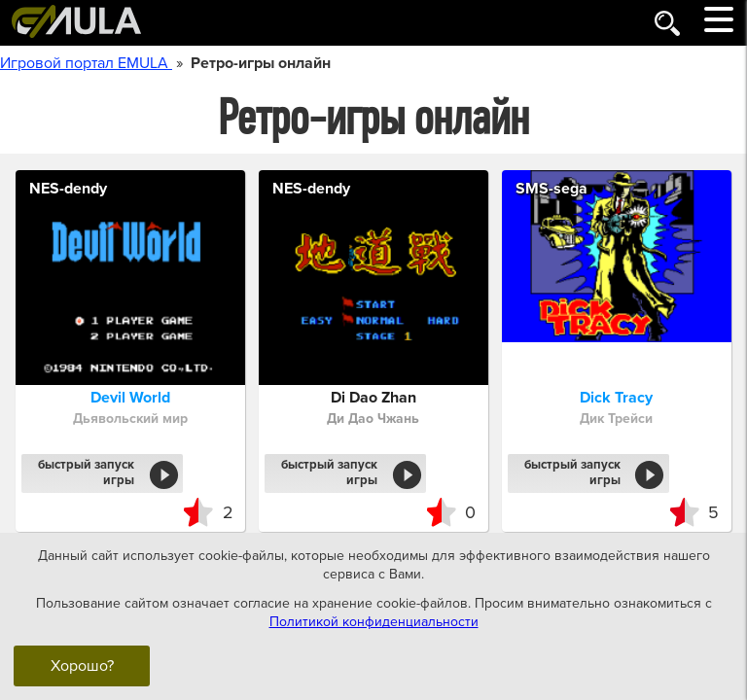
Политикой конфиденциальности (374, 622)
